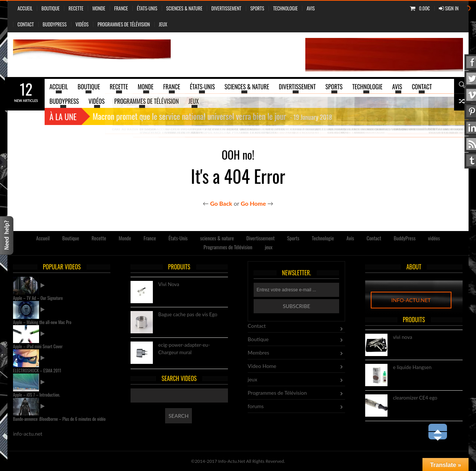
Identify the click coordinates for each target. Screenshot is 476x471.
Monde (99, 8)
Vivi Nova (169, 285)
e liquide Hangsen (412, 368)
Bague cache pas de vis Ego (188, 315)
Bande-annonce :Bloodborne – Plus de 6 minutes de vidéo (59, 419)
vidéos (82, 24)
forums (256, 406)
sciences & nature (184, 8)
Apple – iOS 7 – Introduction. (37, 395)
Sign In (449, 8)
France (121, 8)
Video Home (262, 366)
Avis (311, 8)
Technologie (285, 8)
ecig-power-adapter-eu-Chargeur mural (184, 349)
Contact (26, 24)
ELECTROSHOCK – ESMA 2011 (37, 370)
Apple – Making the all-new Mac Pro (42, 322)
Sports (257, 8)
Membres (258, 353)
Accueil (25, 8)
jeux (163, 24)
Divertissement (226, 8)
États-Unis (147, 8)
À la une (63, 116)
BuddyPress (55, 24)
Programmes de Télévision (124, 24)
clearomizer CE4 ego (415, 398)
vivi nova (403, 337)
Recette (76, 8)
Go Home (253, 203)
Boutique (50, 8)
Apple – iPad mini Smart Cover (38, 346)
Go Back (221, 203)
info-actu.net (411, 300)
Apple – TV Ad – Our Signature (38, 298)
